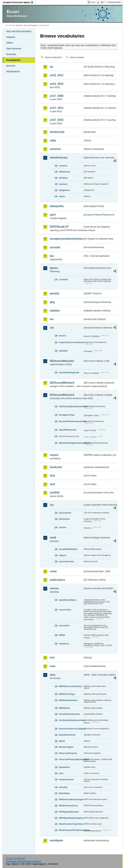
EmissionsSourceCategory (71, 729)
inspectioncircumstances (71, 342)
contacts (63, 166)
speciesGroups (66, 561)
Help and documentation (19, 31)
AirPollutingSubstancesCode (71, 406)
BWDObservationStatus (70, 686)
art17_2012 (57, 108)
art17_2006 (57, 96)
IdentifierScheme (67, 735)
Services (10, 66)
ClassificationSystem (69, 714)
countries (63, 279)
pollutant (63, 351)
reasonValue (65, 610)
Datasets (11, 37)
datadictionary (59, 158)
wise (53, 675)
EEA (19, 2)
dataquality (57, 206)
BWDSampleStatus (68, 700)
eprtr (53, 215)
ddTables (63, 178)
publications (57, 580)
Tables (9, 43)
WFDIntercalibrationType (71, 799)
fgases (54, 268)
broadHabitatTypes (68, 549)
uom (53, 666)
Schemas (11, 54)
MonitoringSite (66, 747)
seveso (54, 588)
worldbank (56, 840)
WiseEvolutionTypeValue (71, 824)
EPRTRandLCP (59, 227)
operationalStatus (68, 600)
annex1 (62, 336)
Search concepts (77, 57)
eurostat (55, 247)
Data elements (14, 49)
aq (51, 67)
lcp (52, 505)
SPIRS (62, 635)
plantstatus (64, 519)
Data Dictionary (30, 25)
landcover (56, 467)
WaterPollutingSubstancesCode (71, 443)
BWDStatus (64, 708)
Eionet (19, 25)
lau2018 (55, 493)
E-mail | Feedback (16, 858)
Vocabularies (13, 60)
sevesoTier (64, 626)
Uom (61, 773)
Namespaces (13, 71)
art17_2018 (57, 120)
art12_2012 (57, 75)
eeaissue (63, 184)
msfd (53, 538)
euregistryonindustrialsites (66, 239)
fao (52, 256)
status (62, 196)
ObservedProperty (68, 753)
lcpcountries (65, 513)
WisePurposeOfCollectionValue (71, 830)
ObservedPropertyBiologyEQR (71, 759)
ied (52, 328)
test (52, 658)
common (55, 149)
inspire (54, 455)
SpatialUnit (64, 767)
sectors (62, 527)
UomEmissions (66, 779)
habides (55, 311)
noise (53, 571)
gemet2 (54, 293)
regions (62, 555)
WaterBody (64, 793)
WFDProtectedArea (68, 806)
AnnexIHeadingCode (69, 372)
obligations (64, 190)
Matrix (62, 741)
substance (64, 644)
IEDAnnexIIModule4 (62, 395)
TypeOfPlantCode (67, 430)
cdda (53, 141)
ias (52, 319)
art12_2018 (57, 84)
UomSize (63, 787)
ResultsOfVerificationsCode (71, 421)
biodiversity (57, 132)
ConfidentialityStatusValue (71, 720)
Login (93, 2)
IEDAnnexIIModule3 (62, 383)
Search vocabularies (53, 57)
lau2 (52, 484)
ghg (52, 302)
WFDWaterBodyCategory (71, 818)
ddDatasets (64, 172)
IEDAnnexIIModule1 (62, 361)
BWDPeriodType (67, 694)
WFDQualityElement (69, 812)
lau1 (52, 476)
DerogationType (67, 415)
